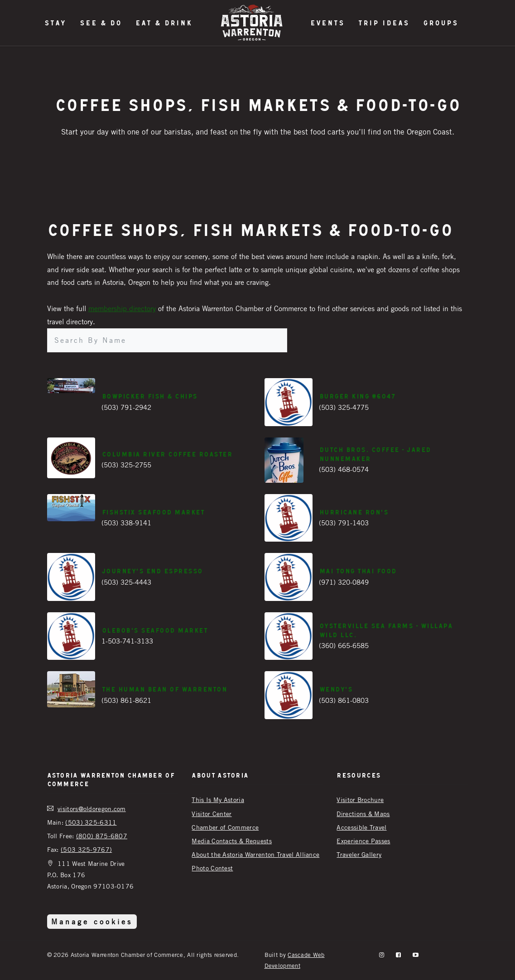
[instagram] (382, 955)
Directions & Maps (363, 814)
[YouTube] (416, 955)
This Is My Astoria (218, 800)
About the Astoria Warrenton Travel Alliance (255, 854)
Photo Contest (212, 868)
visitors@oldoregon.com (92, 809)
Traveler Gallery (359, 854)
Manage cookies (92, 922)
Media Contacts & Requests (232, 841)
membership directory (122, 308)
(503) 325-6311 (91, 822)
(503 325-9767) (86, 849)
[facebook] (398, 955)
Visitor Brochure (360, 800)
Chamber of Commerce (225, 827)
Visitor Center (212, 814)
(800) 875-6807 (102, 836)
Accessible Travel (361, 827)
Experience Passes (363, 841)
